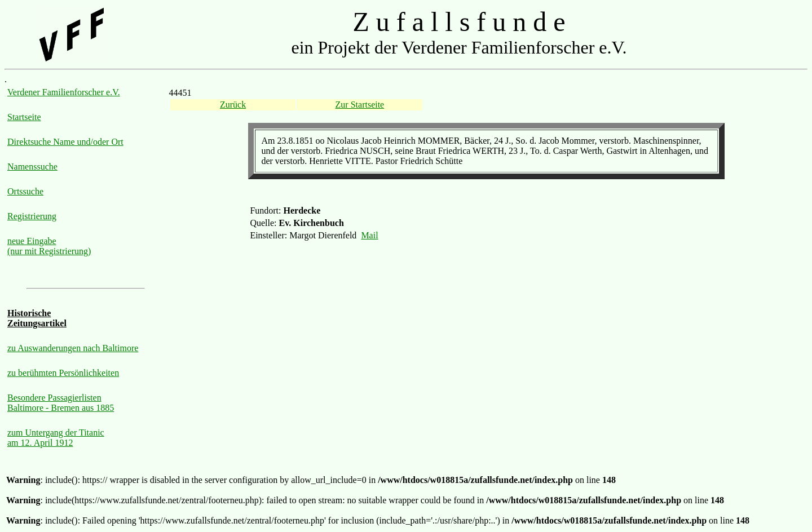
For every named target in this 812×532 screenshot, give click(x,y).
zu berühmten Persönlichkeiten (63, 373)
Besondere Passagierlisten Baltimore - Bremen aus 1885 (61, 403)
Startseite (24, 117)
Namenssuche (32, 167)
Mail (369, 235)
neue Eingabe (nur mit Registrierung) (49, 246)
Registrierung (32, 216)
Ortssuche (25, 191)
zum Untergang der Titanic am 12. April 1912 (56, 438)
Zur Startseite (360, 105)
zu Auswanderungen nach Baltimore (73, 348)
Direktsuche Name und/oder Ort (65, 142)
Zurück (233, 105)
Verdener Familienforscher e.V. (64, 92)
